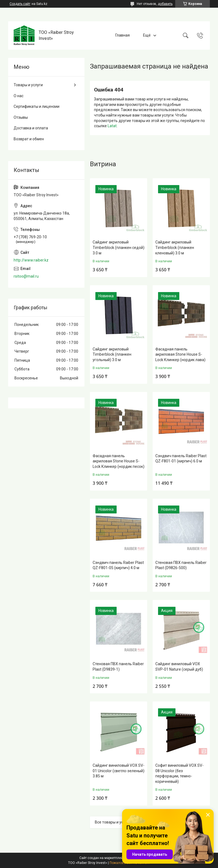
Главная (122, 35)
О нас (19, 96)
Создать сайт (20, 4)
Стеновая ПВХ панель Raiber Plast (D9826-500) (181, 565)
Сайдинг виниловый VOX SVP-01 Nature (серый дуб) (179, 667)
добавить (165, 4)
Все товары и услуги (113, 822)
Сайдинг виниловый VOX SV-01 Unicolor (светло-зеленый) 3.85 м (119, 771)
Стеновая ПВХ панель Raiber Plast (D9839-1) (118, 667)
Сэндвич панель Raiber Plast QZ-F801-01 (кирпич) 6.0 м (181, 459)
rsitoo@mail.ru (26, 276)
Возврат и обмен (29, 139)
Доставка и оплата (31, 128)
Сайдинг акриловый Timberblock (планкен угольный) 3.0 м (112, 354)
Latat (112, 126)
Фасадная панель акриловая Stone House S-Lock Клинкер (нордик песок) (119, 461)
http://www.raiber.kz (31, 260)
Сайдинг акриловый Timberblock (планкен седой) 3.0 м (119, 247)
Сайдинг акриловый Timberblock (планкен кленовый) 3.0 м (175, 247)
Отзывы (21, 117)
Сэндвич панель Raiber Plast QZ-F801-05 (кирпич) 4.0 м (118, 565)
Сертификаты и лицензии (37, 106)
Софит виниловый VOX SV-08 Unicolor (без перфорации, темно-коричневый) (179, 773)
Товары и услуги (28, 85)
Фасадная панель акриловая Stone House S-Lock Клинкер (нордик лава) (180, 354)
